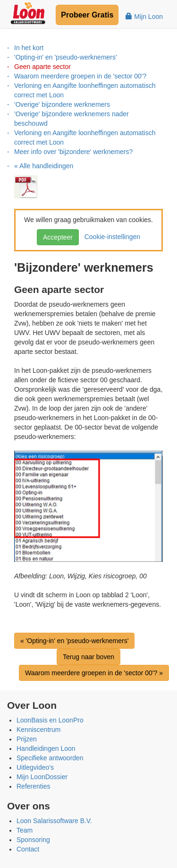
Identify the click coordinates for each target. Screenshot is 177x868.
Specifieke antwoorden (50, 758)
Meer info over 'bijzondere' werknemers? (73, 152)
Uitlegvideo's (35, 767)
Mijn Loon (144, 17)
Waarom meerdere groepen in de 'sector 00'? (80, 76)
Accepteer (58, 237)
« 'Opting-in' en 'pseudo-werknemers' (74, 641)
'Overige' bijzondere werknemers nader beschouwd (72, 119)
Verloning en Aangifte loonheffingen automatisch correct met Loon (85, 90)
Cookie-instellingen (110, 237)
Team (25, 830)
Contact (28, 849)
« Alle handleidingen (44, 166)
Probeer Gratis (87, 15)
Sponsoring (33, 840)
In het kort (29, 48)
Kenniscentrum (38, 730)
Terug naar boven (88, 657)
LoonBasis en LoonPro (50, 720)
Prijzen (27, 739)
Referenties (34, 786)
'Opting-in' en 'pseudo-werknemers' (66, 57)
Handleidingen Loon (46, 748)
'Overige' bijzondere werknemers (62, 104)
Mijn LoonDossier (42, 777)
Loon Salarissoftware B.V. (54, 821)
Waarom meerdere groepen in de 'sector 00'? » (94, 673)
